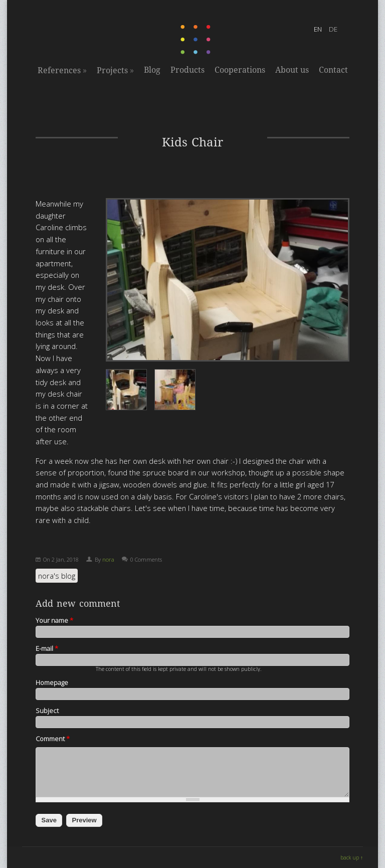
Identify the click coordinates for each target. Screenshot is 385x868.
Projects (115, 70)
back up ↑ (352, 857)
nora (108, 559)
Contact (333, 70)
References (62, 70)
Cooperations (240, 70)
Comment (53, 739)
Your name (54, 620)
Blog (152, 70)
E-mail (47, 648)
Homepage (52, 682)
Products (187, 70)
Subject (47, 711)
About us (292, 70)
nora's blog (57, 576)
